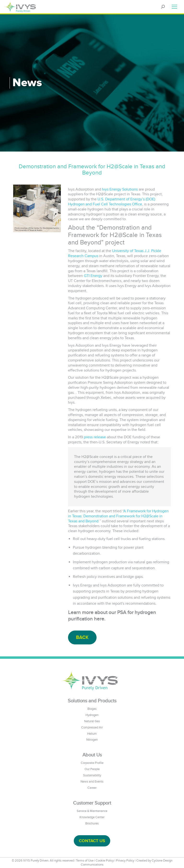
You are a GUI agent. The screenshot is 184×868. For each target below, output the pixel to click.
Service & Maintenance (92, 811)
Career (92, 788)
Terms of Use (85, 861)
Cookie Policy (105, 861)
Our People (92, 769)
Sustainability (92, 775)
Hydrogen (92, 715)
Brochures (92, 823)
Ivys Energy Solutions (120, 189)
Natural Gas (92, 721)
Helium (92, 734)
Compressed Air (92, 727)
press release (95, 437)
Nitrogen (92, 740)
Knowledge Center (92, 817)
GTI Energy (93, 276)
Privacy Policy (125, 861)
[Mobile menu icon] (174, 7)
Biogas (92, 709)
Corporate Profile (92, 763)
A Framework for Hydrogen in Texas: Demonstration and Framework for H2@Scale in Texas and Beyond (118, 516)
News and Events (92, 782)
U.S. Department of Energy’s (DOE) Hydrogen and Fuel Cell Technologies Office (112, 202)
